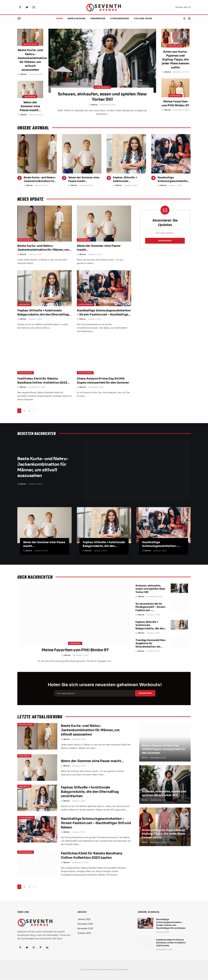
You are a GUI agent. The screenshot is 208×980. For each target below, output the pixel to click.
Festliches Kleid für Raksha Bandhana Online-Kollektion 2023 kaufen (42, 381)
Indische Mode (77, 18)
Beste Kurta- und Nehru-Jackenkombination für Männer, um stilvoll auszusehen (30, 60)
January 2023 (84, 920)
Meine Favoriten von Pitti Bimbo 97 (175, 103)
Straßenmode (120, 18)
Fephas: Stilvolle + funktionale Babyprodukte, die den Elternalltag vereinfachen (128, 180)
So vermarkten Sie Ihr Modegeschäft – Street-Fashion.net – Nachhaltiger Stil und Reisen (150, 610)
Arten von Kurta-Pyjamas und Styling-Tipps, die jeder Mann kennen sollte (175, 60)
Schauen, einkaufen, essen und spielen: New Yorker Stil (102, 97)
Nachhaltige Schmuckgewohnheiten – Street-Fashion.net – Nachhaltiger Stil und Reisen (173, 180)
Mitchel (24, 74)
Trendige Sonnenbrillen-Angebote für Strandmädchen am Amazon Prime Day (148, 651)
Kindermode (98, 18)
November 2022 (85, 929)
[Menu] (19, 19)
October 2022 (84, 933)
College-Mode (143, 18)
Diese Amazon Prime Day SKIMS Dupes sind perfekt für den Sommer (103, 381)
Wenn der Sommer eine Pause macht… (30, 106)
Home (59, 18)
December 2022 (85, 924)
